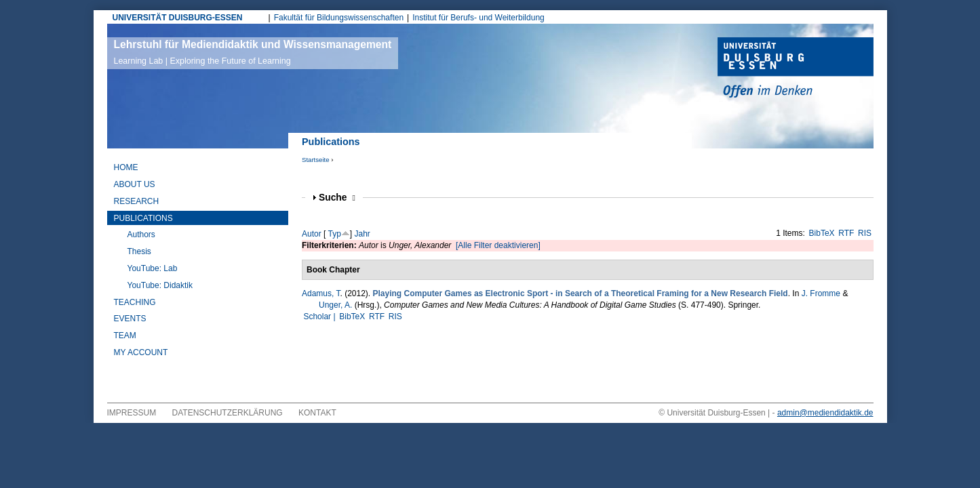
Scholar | (320, 317)
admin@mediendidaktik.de (825, 413)
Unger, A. (335, 305)
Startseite (316, 160)
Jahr (362, 234)
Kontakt (317, 413)
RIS (865, 233)
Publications (143, 218)
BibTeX (822, 233)
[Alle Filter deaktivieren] (498, 245)
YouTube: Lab (153, 268)
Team (125, 335)
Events (130, 319)
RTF (846, 233)
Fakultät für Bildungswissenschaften (339, 18)
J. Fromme (821, 293)
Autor (312, 234)
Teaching (135, 302)
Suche (337, 198)
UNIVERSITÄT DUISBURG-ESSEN (178, 18)
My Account (141, 352)
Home (126, 167)
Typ (334, 234)
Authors (141, 235)
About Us (135, 184)
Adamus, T (321, 293)
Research (137, 201)
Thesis (139, 251)
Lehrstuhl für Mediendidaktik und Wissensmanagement (253, 52)
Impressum (132, 413)
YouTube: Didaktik (160, 285)
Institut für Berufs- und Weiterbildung (478, 18)
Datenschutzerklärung (228, 413)
